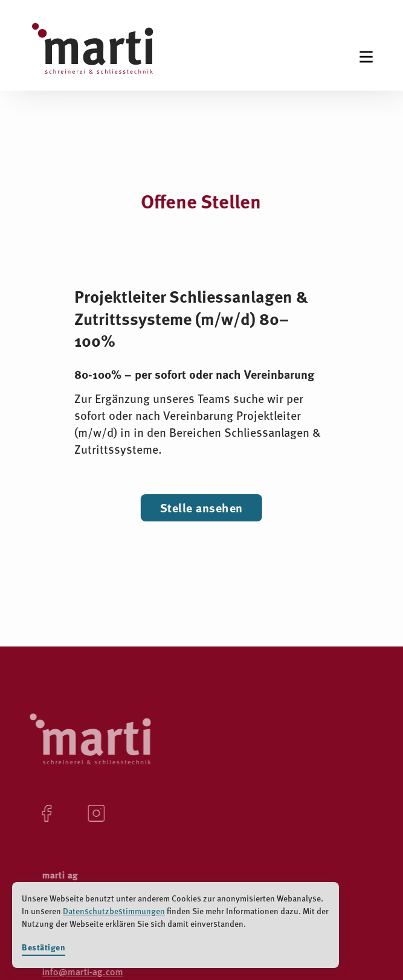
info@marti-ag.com (82, 971)
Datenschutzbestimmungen (114, 911)
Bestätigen (44, 947)
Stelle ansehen (201, 507)
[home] (92, 53)
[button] (366, 57)
